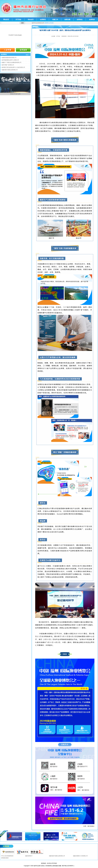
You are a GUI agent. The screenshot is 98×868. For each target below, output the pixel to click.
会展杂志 (80, 19)
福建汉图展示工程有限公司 (80, 856)
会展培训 (92, 19)
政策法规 (67, 19)
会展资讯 (43, 19)
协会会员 (31, 19)
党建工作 (55, 19)
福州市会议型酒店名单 (38, 23)
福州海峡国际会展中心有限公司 (10, 60)
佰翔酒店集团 (5, 858)
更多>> (28, 55)
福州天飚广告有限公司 (8, 65)
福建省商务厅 (29, 856)
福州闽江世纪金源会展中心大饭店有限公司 (13, 67)
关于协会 (18, 19)
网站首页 (6, 19)
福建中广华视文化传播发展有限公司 (12, 62)
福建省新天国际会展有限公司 (10, 70)
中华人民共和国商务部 (7, 856)
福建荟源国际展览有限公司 (9, 58)
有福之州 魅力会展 (15, 94)
